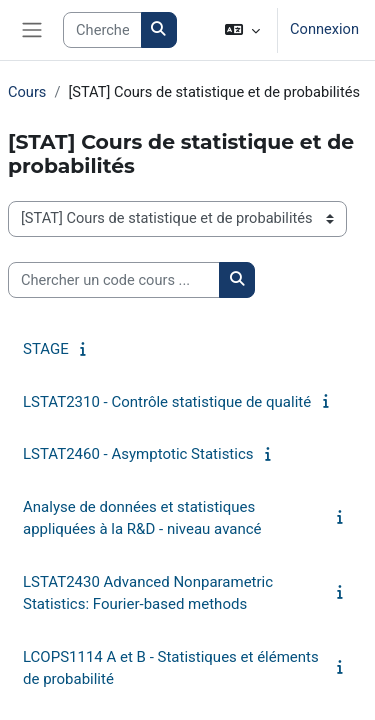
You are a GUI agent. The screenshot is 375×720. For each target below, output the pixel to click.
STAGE (46, 349)
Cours (27, 92)
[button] (242, 30)
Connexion (324, 29)
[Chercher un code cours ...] (114, 280)
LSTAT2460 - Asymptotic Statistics (138, 454)
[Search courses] (102, 30)
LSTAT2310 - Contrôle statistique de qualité (167, 402)
